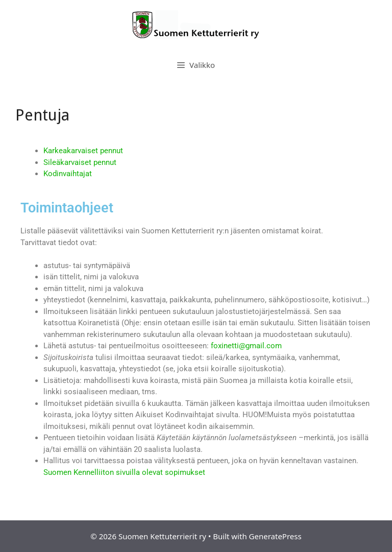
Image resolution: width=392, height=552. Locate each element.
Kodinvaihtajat (68, 174)
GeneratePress (275, 536)
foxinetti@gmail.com (246, 346)
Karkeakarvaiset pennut (83, 151)
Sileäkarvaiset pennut (80, 162)
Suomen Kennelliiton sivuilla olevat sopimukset (124, 472)
